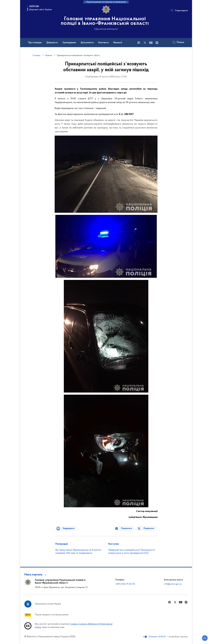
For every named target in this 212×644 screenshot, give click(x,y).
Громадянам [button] (69, 43)
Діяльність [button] (52, 43)
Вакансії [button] (118, 43)
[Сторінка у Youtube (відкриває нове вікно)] (151, 43)
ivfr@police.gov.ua (173, 584)
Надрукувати (66, 528)
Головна (36, 55)
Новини (49, 55)
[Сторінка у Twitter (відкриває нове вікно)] (145, 43)
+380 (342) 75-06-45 (125, 584)
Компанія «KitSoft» (158, 637)
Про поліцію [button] (35, 43)
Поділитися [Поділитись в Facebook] (129, 528)
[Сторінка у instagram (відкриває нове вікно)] (157, 43)
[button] (36, 575)
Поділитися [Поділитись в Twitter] (149, 528)
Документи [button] (87, 43)
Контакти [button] (103, 43)
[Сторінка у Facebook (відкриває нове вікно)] (139, 43)
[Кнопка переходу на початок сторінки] (201, 638)
